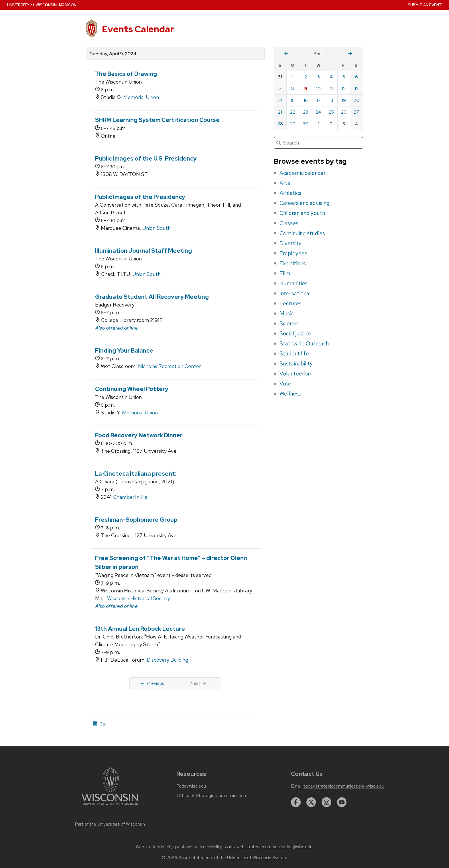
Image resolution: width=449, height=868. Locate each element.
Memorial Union (141, 97)
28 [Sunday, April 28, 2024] (280, 124)
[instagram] (326, 802)
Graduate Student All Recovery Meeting (152, 297)
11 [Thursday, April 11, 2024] (331, 89)
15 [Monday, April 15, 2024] (293, 100)
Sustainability (296, 363)
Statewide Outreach (304, 343)
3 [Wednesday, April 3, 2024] (319, 77)
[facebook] (296, 802)
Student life (294, 353)
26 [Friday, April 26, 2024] (344, 112)
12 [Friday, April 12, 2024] (344, 89)
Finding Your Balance (124, 351)
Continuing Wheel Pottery (132, 389)
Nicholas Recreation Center (170, 366)
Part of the (110, 824)
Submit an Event (425, 5)
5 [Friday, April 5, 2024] (344, 77)
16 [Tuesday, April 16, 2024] (306, 100)
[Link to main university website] (110, 806)
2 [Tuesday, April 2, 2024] (306, 77)
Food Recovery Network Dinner (139, 435)
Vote (285, 383)
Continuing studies (302, 233)
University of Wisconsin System (257, 858)
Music (287, 313)
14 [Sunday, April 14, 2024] (280, 100)
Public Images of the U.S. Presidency (146, 159)
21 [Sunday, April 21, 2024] (280, 112)
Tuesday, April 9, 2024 (112, 54)
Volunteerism (296, 373)
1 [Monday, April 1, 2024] (293, 77)
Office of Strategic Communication (211, 796)
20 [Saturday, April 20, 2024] (357, 100)
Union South (156, 228)
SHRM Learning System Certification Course (157, 120)
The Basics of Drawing (126, 74)
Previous (152, 683)
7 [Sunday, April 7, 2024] (280, 89)
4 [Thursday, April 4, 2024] (331, 77)
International (295, 293)
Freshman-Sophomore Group (136, 520)
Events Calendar (138, 29)
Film (285, 273)
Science (289, 323)
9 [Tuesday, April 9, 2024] (306, 89)
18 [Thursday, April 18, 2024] (331, 100)
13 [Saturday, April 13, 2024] (357, 89)
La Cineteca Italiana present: (136, 474)
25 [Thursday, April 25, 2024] (331, 112)
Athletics (290, 193)
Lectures (291, 303)
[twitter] (311, 802)
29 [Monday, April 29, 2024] (293, 124)
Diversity (291, 243)
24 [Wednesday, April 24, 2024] (318, 112)
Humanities (294, 283)
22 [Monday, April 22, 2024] (293, 112)
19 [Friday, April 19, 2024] (344, 100)
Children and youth (302, 213)
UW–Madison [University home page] (42, 5)
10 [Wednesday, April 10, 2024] (318, 89)
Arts (285, 183)
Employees (293, 253)
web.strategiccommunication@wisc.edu (274, 847)
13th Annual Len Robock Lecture (140, 629)
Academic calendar (303, 173)
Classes (289, 223)
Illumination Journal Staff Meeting (143, 251)
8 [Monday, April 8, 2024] (293, 89)
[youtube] (342, 802)
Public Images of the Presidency (140, 197)
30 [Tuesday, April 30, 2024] (306, 124)
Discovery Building (168, 660)
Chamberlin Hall (131, 497)
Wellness (290, 394)
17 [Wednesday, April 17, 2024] (319, 100)
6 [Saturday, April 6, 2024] (357, 77)
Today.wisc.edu (191, 786)
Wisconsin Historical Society (139, 598)
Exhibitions (293, 263)
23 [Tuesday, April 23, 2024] (306, 112)
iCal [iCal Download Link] (99, 724)
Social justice (295, 333)
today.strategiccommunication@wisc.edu (344, 786)
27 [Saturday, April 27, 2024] (356, 112)
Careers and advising (305, 203)
